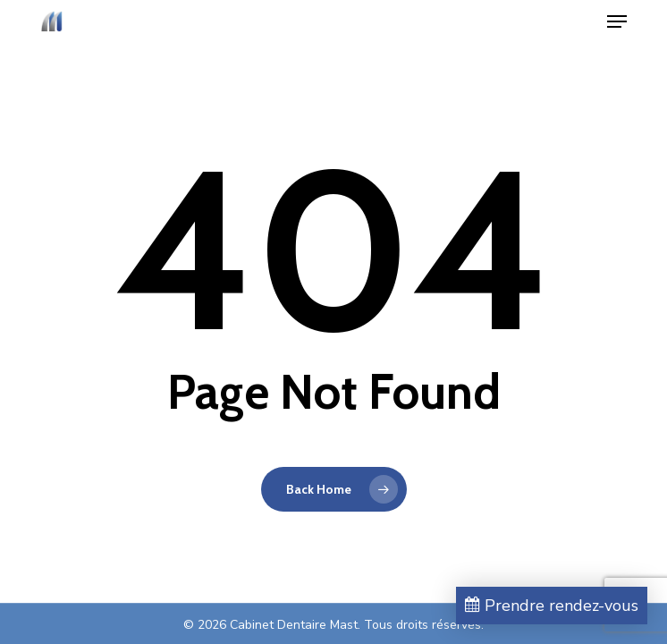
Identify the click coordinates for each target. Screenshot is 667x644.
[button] (617, 21)
